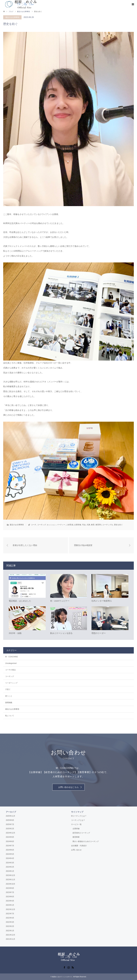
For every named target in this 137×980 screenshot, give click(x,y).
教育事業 (76, 837)
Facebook (64, 967)
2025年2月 (10, 829)
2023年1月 (10, 905)
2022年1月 (10, 931)
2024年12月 (10, 833)
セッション (51, 525)
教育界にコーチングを (104, 525)
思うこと (9, 696)
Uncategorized (11, 663)
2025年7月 (10, 824)
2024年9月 (10, 837)
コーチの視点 (10, 670)
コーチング (42, 525)
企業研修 (78, 525)
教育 (93, 525)
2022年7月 (10, 914)
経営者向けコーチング (81, 833)
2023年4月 (10, 901)
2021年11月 (10, 939)
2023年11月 (10, 880)
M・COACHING (12, 657)
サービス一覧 (76, 824)
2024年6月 (10, 850)
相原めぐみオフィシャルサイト (62, 977)
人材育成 (70, 525)
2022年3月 (10, 922)
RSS (73, 967)
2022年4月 (10, 918)
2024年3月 (10, 863)
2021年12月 (10, 935)
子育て (8, 689)
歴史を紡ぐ (118, 525)
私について (10, 716)
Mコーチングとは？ (79, 816)
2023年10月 (10, 884)
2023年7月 (10, 892)
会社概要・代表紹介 (79, 846)
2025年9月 (10, 820)
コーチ (34, 525)
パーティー (61, 525)
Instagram (68, 967)
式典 (88, 525)
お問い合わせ (76, 850)
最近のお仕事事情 (12, 17)
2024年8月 (10, 841)
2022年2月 (10, 926)
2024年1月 (10, 871)
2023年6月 (10, 897)
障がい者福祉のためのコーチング (86, 841)
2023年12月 (10, 875)
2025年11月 (10, 816)
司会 (84, 525)
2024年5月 (10, 854)
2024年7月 (10, 846)
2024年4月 (10, 858)
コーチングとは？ (78, 820)
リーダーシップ (11, 683)
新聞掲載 (9, 703)
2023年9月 (10, 888)
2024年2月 (10, 867)
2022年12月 (10, 909)
